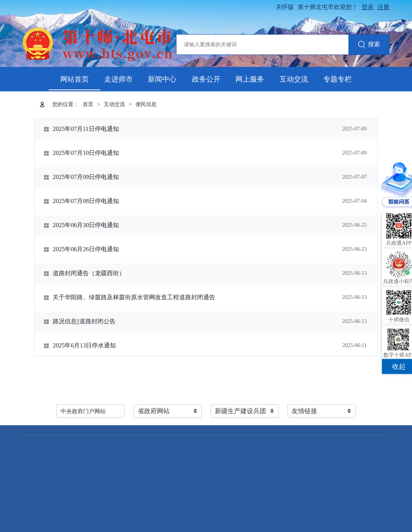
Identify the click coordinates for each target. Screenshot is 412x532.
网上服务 (250, 79)
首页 (88, 104)
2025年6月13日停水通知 (84, 345)
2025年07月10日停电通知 (86, 153)
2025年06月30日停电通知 (86, 225)
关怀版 (285, 7)
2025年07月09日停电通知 (86, 177)
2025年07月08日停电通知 (86, 201)
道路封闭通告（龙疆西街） (89, 273)
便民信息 (146, 104)
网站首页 (74, 79)
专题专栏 (338, 79)
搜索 (369, 45)
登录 (368, 7)
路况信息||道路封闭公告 (84, 321)
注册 (383, 7)
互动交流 (294, 79)
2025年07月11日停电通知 (86, 129)
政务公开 (206, 79)
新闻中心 (162, 79)
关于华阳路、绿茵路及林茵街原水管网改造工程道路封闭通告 (134, 297)
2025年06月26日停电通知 (86, 249)
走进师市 (119, 79)
